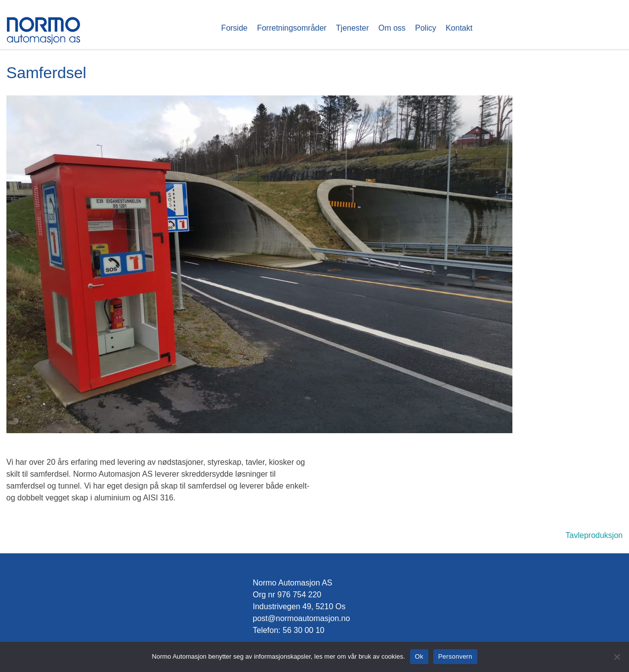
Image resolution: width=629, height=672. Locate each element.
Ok (419, 656)
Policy (426, 28)
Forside (234, 28)
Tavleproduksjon (594, 535)
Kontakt (459, 28)
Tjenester (353, 28)
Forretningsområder (292, 28)
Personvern (455, 656)
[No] (617, 657)
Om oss (392, 28)
